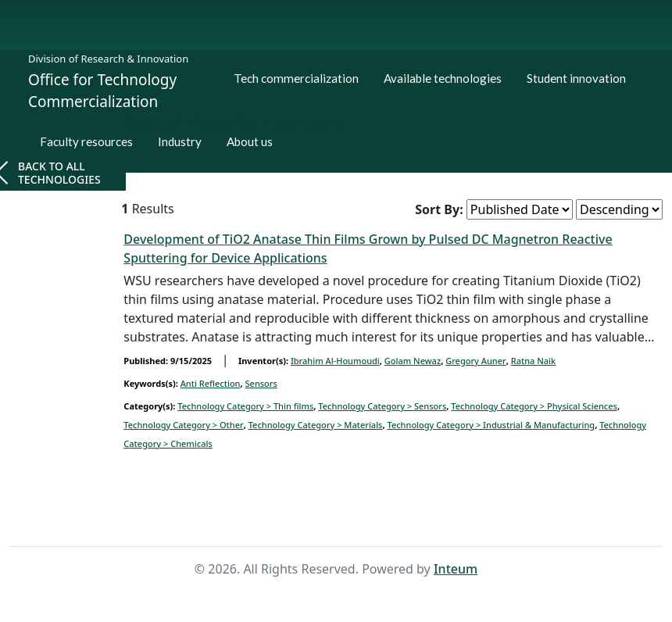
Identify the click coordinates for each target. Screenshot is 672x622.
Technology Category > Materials (316, 425)
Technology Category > (382, 406)
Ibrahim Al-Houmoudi (335, 361)
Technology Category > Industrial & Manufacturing (491, 425)
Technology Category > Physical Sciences (534, 406)
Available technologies (443, 78)
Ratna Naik (533, 361)
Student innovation (576, 78)
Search (361, 517)
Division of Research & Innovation (108, 59)
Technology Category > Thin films (245, 406)
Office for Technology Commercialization (102, 91)
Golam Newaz (413, 361)
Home (310, 517)
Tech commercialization (296, 78)
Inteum (456, 569)
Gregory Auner (476, 361)
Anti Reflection (211, 383)
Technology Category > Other (183, 425)
